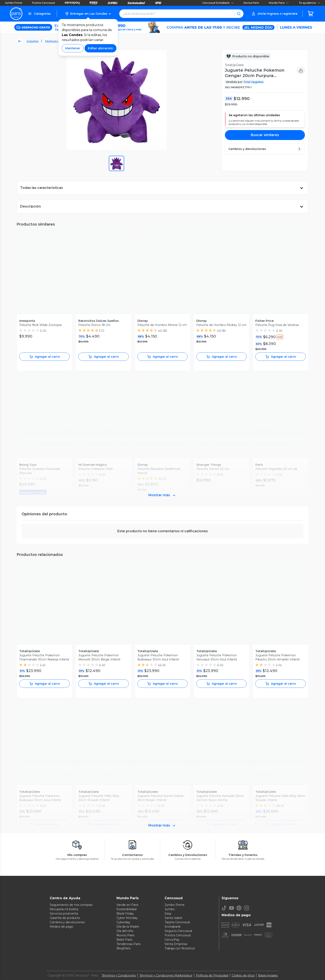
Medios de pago (61, 927)
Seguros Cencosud (178, 931)
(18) (224, 330)
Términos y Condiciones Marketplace (166, 975)
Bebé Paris (124, 940)
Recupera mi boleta (64, 909)
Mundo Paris (279, 3)
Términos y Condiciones (119, 975)
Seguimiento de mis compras (71, 905)
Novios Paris (251, 3)
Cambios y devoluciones (67, 922)
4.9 (160, 330)
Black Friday (125, 914)
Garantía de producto (65, 918)
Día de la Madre (128, 927)
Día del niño (125, 931)
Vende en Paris (127, 905)
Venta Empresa (176, 944)
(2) (44, 665)
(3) (164, 665)
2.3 (160, 665)
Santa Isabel (173, 918)
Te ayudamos (309, 3)
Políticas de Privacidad (212, 975)
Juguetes (33, 41)
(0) (44, 330)
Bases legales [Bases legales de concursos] (268, 975)
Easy (168, 914)
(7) (103, 330)
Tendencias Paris (129, 944)
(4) (280, 665)
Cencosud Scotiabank (218, 3)
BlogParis (123, 948)
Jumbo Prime (14, 3)
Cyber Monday (127, 918)
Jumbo (170, 909)
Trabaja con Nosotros (180, 948)
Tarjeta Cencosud (177, 922)
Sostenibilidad (126, 909)
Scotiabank (173, 927)
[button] (88, 14)
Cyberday (123, 922)
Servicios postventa (64, 914)
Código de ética (243, 975)
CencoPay (172, 940)
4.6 (219, 330)
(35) (165, 330)
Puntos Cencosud (43, 3)
